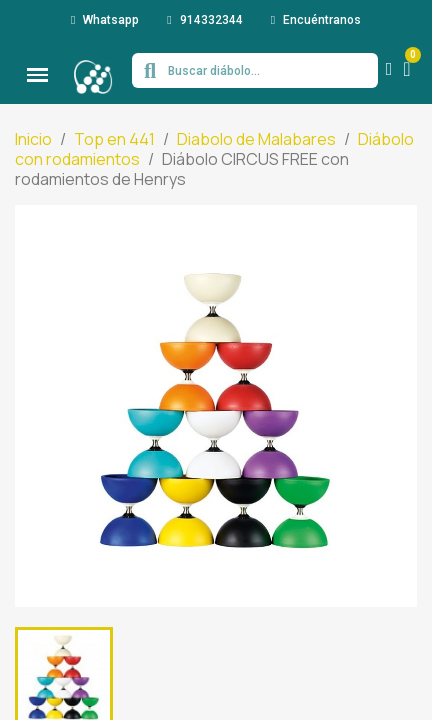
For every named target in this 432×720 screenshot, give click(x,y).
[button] (105, 20)
